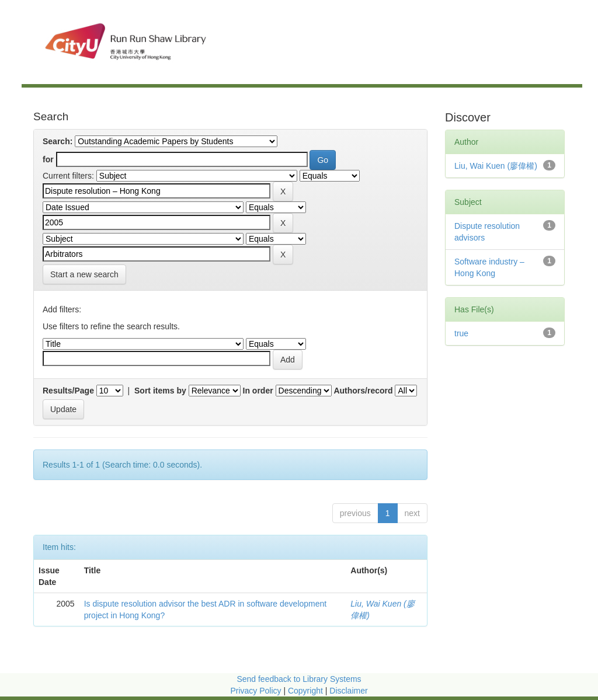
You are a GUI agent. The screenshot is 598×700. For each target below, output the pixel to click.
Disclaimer (348, 691)
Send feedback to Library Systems (299, 679)
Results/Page (68, 391)
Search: (58, 141)
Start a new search (84, 274)
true (461, 333)
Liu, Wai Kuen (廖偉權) (496, 166)
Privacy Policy (255, 691)
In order (258, 391)
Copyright (307, 691)
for (48, 159)
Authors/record (363, 391)
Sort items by (160, 391)
